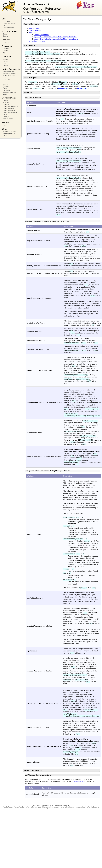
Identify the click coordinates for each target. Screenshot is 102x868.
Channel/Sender (8, 109)
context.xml (64, 88)
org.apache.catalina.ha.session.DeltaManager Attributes (55, 37)
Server (5, 34)
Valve (5, 94)
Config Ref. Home (9, 24)
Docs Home (7, 21)
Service (5, 36)
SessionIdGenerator (10, 92)
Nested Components (37, 41)
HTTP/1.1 (6, 49)
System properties (9, 134)
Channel (6, 104)
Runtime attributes (9, 132)
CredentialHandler (9, 74)
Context (6, 59)
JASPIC (5, 136)
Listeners (6, 82)
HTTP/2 (6, 51)
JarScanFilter (7, 80)
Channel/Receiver (9, 111)
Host (5, 63)
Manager (6, 86)
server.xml (82, 88)
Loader (5, 84)
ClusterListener (8, 119)
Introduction (34, 28)
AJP (4, 53)
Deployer (6, 117)
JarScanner (7, 78)
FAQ (4, 26)
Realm (5, 88)
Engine (5, 61)
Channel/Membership (10, 107)
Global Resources (9, 76)
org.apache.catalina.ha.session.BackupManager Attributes (56, 39)
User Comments (8, 28)
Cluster (5, 65)
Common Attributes (41, 35)
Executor (6, 42)
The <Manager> (35, 30)
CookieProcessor (9, 72)
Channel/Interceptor (10, 113)
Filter (5, 125)
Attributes (33, 33)
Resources (7, 90)
